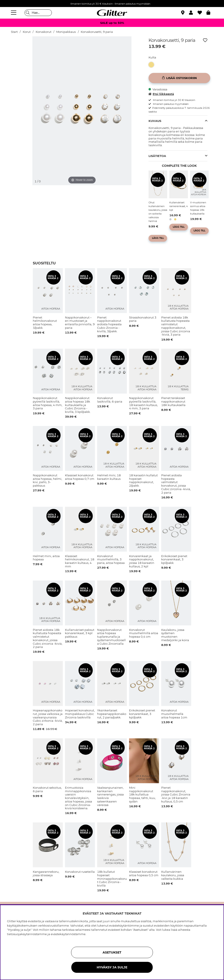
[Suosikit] (202, 13)
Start (14, 32)
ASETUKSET (112, 952)
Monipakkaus (66, 32)
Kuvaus (155, 121)
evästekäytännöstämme (68, 934)
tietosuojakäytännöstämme (27, 934)
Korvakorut (44, 32)
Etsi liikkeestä (161, 94)
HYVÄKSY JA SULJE (112, 967)
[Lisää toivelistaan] (205, 40)
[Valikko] (14, 13)
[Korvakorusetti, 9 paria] (153, 65)
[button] (193, 13)
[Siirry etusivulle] (112, 13)
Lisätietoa (157, 156)
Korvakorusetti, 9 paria (97, 32)
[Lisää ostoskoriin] (179, 78)
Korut (27, 32)
